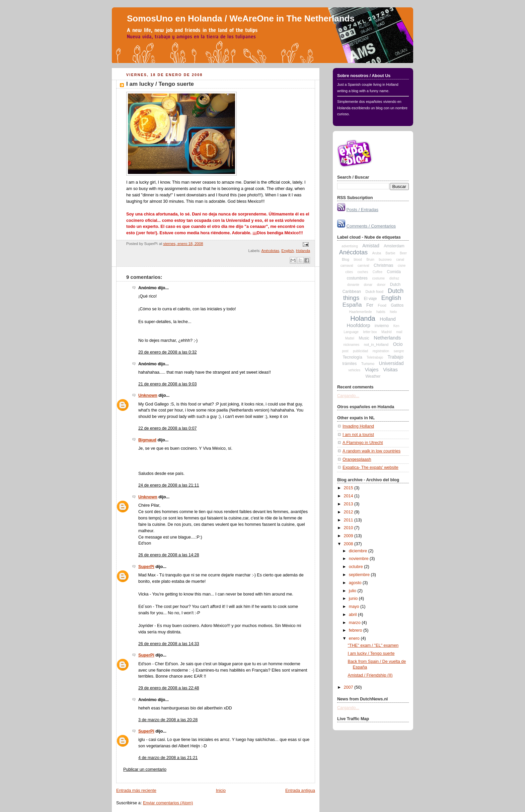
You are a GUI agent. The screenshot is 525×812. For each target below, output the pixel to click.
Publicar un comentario (145, 769)
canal (400, 260)
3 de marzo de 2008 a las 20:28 (168, 720)
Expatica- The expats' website (370, 467)
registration (381, 351)
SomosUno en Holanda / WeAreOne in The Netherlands (241, 18)
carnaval (347, 266)
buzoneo (385, 260)
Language (351, 332)
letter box (370, 332)
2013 (349, 504)
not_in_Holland (376, 345)
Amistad (371, 246)
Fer (370, 305)
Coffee (378, 272)
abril (353, 615)
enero (355, 638)
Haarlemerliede (361, 312)
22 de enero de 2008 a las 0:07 (168, 428)
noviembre (359, 559)
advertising (350, 246)
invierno (382, 326)
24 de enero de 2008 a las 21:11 (169, 485)
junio (354, 599)
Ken (396, 326)
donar (368, 285)
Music (364, 338)
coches (363, 272)
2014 (349, 496)
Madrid (387, 332)
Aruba (377, 253)
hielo (393, 312)
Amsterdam (394, 246)
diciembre (359, 551)
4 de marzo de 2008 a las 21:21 (168, 758)
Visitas (390, 369)
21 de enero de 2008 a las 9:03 (168, 384)
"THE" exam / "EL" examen (373, 645)
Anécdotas (271, 251)
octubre (357, 567)
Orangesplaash (357, 459)
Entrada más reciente (136, 791)
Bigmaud (147, 440)
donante (353, 285)
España (352, 305)
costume (378, 278)
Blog (346, 259)
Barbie (391, 253)
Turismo (368, 364)
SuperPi (146, 567)
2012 (349, 512)
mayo (355, 607)
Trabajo (396, 357)
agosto (356, 583)
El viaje (370, 299)
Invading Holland (358, 426)
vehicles (354, 370)
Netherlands (387, 338)
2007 (349, 687)
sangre (399, 351)
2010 (349, 528)
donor (381, 285)
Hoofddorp (359, 325)
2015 (349, 488)
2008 (349, 544)
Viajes (372, 369)
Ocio (398, 344)
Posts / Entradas (362, 210)
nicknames (351, 345)
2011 (349, 520)
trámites (350, 364)
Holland (388, 319)
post (345, 351)
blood (358, 260)
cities (349, 272)
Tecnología (353, 357)
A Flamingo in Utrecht (363, 443)
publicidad (360, 351)
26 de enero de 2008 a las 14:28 (169, 555)
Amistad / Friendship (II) (370, 675)
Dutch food (374, 292)
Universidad (391, 363)
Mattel (350, 338)
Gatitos (397, 305)
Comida (394, 272)
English (287, 251)
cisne (402, 266)
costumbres (357, 278)
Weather (373, 376)
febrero (356, 630)
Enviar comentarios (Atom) (168, 803)
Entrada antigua (300, 791)
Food (382, 305)
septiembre (360, 575)
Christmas (384, 265)
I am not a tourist (358, 435)
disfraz (394, 278)
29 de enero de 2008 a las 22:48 (169, 688)
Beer (403, 253)
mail (399, 332)
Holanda (303, 251)
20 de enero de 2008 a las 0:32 (168, 352)
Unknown (148, 395)
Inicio (221, 791)
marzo (355, 623)
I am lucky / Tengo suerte (160, 84)
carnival (363, 266)
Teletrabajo (375, 357)
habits (381, 312)
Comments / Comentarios (371, 226)
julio (353, 591)
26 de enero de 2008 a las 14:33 (169, 644)
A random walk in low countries (371, 451)
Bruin (370, 260)
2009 (349, 536)
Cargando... (348, 396)
